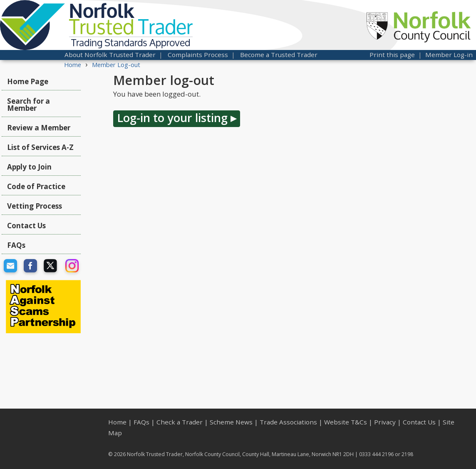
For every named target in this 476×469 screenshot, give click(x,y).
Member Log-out (116, 65)
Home (73, 65)
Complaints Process (198, 55)
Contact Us (26, 226)
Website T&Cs (346, 422)
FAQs (16, 245)
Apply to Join (29, 167)
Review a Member (39, 128)
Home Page (28, 81)
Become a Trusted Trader (279, 55)
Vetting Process (35, 206)
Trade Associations (288, 422)
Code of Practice (36, 186)
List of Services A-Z (40, 147)
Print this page (392, 55)
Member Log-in (449, 55)
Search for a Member (29, 105)
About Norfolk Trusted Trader (110, 55)
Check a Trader (180, 422)
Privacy (385, 422)
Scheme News (231, 422)
